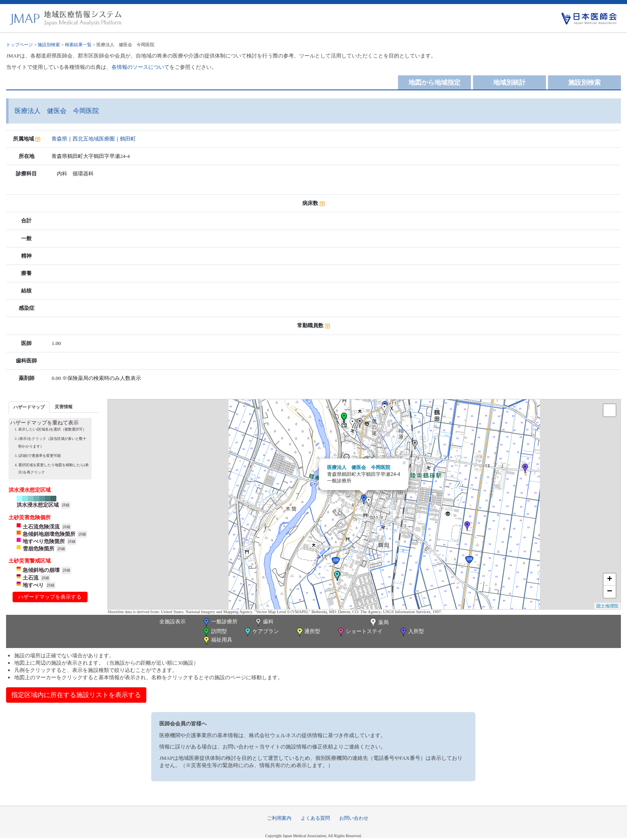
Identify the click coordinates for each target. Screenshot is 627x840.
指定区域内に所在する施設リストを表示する (76, 695)
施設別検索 (49, 45)
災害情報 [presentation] (64, 407)
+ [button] (609, 580)
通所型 (308, 632)
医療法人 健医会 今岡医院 (359, 467)
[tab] (29, 407)
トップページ (19, 45)
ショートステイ (360, 632)
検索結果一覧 (78, 45)
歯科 (264, 622)
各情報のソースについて (140, 67)
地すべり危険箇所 (44, 541)
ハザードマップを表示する (50, 597)
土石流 (31, 578)
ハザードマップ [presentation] (29, 407)
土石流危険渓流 (41, 527)
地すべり (33, 585)
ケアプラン (261, 632)
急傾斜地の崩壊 (41, 570)
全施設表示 (172, 621)
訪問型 (214, 632)
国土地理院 (607, 606)
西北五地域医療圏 (94, 139)
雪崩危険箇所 (39, 549)
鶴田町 (128, 139)
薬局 (379, 623)
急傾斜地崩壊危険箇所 (49, 534)
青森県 (59, 139)
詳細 (66, 505)
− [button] (609, 592)
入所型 (411, 632)
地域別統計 (509, 82)
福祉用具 (217, 641)
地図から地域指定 (434, 82)
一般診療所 (220, 622)
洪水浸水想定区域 (38, 505)
